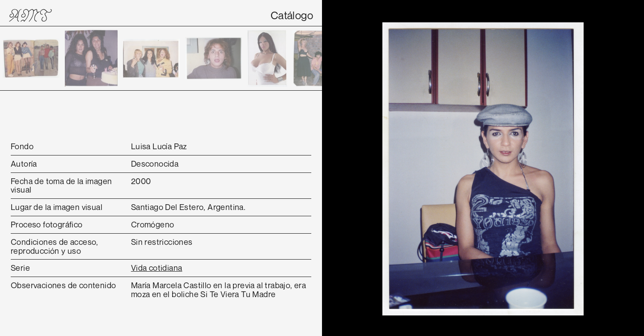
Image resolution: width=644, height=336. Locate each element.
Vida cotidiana (157, 268)
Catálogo (292, 15)
